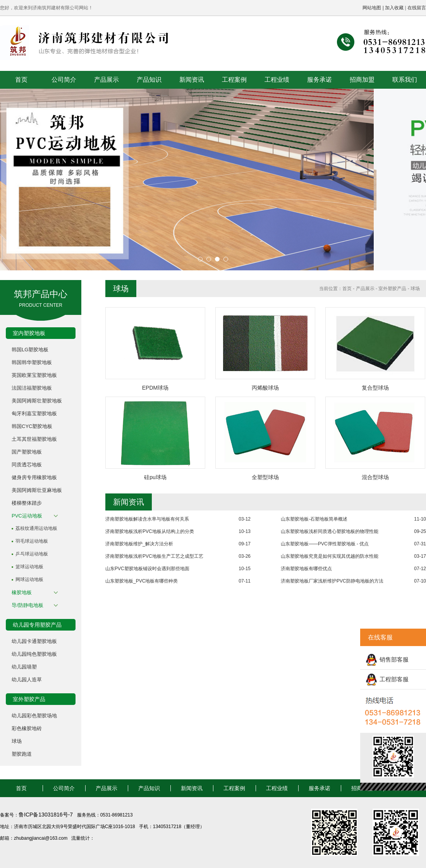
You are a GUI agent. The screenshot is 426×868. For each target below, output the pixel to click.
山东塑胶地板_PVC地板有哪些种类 (142, 581)
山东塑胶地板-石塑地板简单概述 (314, 519)
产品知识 (149, 80)
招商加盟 (362, 80)
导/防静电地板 (27, 605)
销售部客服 (394, 659)
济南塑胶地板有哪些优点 (306, 569)
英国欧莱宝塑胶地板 (34, 375)
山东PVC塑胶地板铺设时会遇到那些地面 (147, 569)
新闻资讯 (192, 80)
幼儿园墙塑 (24, 667)
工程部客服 (394, 679)
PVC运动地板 (27, 516)
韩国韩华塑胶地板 (32, 362)
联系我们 (405, 80)
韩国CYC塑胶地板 (32, 426)
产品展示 (106, 80)
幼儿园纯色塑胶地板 (34, 654)
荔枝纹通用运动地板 (36, 528)
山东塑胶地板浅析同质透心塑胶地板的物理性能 (330, 531)
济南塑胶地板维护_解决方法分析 (139, 544)
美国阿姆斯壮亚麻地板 (37, 490)
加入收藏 (394, 8)
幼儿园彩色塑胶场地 (34, 716)
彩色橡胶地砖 (27, 728)
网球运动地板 (29, 579)
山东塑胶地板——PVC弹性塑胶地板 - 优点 (325, 544)
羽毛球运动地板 (32, 541)
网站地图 (372, 8)
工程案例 (234, 80)
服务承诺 (319, 80)
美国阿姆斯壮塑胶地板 (37, 401)
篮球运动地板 (29, 567)
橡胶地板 (22, 592)
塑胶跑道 (22, 754)
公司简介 (64, 80)
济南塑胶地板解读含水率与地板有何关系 (147, 519)
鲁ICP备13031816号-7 (46, 815)
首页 (21, 80)
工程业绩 (277, 80)
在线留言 (417, 8)
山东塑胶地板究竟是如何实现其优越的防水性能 (330, 556)
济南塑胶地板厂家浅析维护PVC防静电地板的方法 (332, 581)
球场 (17, 741)
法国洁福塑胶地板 (32, 388)
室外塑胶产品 (392, 289)
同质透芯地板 (27, 465)
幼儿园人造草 (27, 680)
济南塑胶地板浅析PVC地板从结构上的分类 (150, 531)
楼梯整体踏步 (27, 503)
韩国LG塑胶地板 (30, 350)
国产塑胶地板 (27, 452)
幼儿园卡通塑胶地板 (34, 641)
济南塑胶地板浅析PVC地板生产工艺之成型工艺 (154, 556)
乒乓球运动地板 (32, 554)
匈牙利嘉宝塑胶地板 (34, 413)
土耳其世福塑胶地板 (34, 439)
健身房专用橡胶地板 (34, 477)
